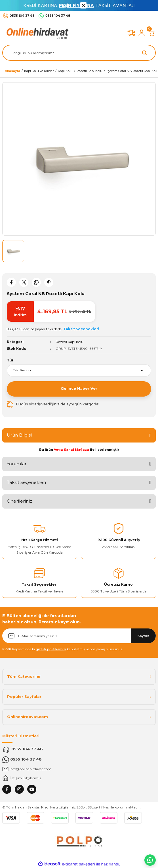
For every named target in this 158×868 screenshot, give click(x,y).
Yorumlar (17, 464)
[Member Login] (142, 33)
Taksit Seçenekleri (26, 482)
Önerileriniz (19, 501)
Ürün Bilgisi (19, 435)
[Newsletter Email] (79, 636)
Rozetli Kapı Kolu (69, 342)
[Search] (79, 53)
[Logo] (36, 33)
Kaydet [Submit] (143, 636)
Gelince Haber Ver (79, 389)
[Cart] (152, 33)
